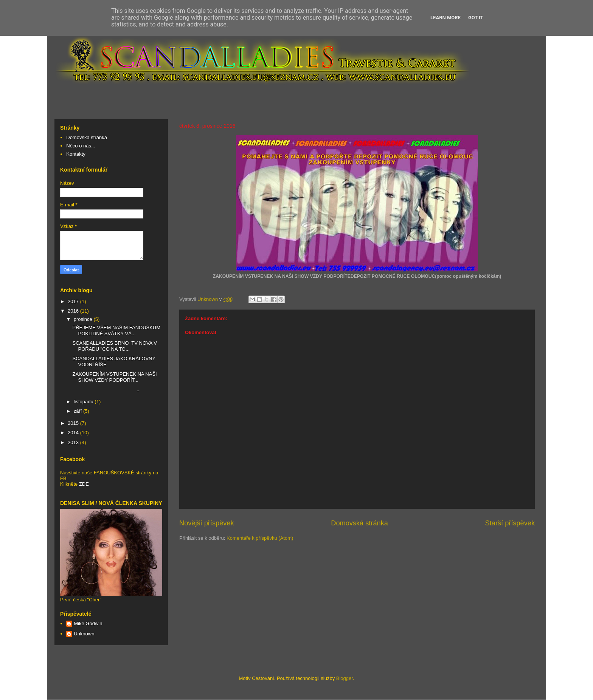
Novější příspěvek (207, 523)
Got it (476, 18)
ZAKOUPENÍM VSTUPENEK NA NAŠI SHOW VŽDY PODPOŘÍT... (114, 377)
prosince (84, 319)
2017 (74, 301)
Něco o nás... (81, 146)
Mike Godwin (88, 623)
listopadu (84, 402)
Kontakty (76, 154)
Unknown (84, 634)
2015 (74, 423)
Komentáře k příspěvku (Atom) (260, 538)
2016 (74, 311)
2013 (74, 442)
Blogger (345, 678)
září (78, 411)
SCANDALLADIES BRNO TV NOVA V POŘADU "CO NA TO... (114, 346)
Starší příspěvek (510, 523)
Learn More (446, 18)
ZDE (84, 484)
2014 (74, 433)
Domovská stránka (359, 523)
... (106, 389)
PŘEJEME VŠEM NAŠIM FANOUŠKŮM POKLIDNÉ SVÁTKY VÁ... (116, 331)
